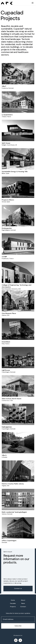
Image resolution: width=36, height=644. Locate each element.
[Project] (18, 74)
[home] (15, 3)
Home (13, 600)
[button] (33, 3)
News (23, 603)
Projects (13, 607)
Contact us (18, 588)
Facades (13, 603)
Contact (23, 607)
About (23, 600)
